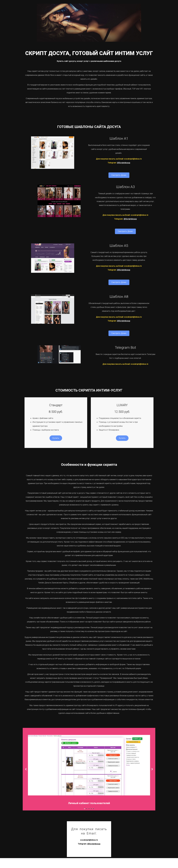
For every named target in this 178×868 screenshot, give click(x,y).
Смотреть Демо (61, 183)
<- (27, 780)
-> (151, 780)
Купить (57, 446)
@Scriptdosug (66, 170)
